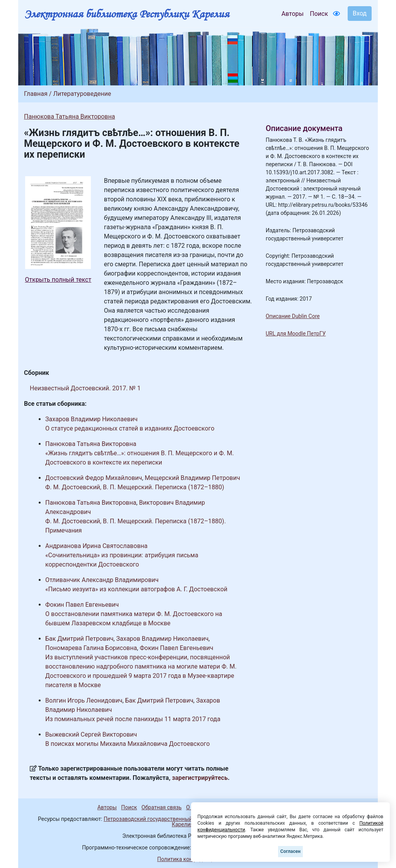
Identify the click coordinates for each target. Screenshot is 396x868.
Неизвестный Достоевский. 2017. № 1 (85, 388)
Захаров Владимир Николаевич (91, 419)
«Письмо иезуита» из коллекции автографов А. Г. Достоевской (136, 589)
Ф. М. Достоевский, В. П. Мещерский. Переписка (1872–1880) (135, 487)
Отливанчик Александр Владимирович (102, 580)
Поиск (319, 14)
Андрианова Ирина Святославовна (96, 546)
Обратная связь (162, 807)
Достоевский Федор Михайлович (94, 478)
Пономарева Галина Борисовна (91, 648)
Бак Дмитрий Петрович (79, 639)
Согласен (290, 851)
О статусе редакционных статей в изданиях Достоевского (130, 428)
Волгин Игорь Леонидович (84, 700)
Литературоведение (82, 94)
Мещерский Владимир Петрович (192, 478)
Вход (360, 13)
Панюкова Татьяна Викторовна (69, 117)
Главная (36, 94)
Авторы (293, 14)
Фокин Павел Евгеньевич (82, 605)
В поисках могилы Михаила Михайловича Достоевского (127, 744)
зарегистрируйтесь (200, 778)
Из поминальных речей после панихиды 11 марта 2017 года (133, 719)
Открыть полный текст (58, 280)
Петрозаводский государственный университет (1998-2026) (180, 819)
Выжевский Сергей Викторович (91, 734)
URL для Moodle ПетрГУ (296, 334)
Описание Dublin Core (293, 316)
